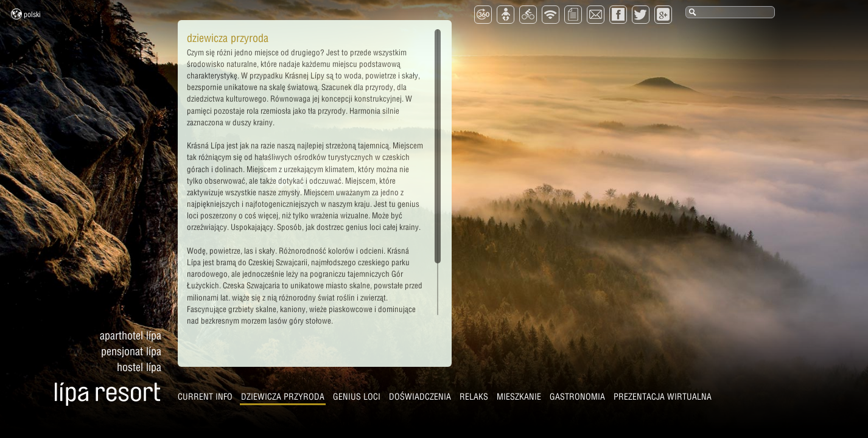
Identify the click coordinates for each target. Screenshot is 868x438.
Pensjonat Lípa (131, 351)
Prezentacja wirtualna (663, 397)
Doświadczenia (420, 397)
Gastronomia (577, 397)
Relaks (474, 397)
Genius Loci (357, 397)
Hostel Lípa (139, 367)
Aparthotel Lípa (131, 335)
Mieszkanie (519, 397)
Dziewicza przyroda (283, 397)
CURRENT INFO (205, 397)
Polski (26, 14)
